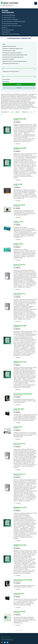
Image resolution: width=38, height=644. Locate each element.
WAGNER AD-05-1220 (25, 508)
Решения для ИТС (6, 32)
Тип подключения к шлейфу (9, 51)
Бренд (4, 44)
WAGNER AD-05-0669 (25, 326)
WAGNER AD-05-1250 (25, 363)
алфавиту (18, 112)
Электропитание (6, 79)
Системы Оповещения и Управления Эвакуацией (13, 21)
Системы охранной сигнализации (10, 24)
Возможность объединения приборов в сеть (13, 48)
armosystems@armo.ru (6, 636)
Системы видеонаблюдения (9, 15)
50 (2, 115)
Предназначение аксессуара (9, 46)
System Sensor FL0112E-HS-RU (25, 394)
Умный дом (4, 28)
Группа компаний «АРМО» (6, 638)
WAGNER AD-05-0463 (25, 149)
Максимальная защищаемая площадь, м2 (12, 53)
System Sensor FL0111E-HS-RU (25, 580)
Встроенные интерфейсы (8, 59)
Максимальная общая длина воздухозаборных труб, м (15, 55)
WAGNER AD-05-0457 (25, 120)
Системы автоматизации (8, 30)
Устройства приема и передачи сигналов (12, 26)
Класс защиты (6, 82)
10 (31, 112)
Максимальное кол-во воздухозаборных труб (13, 57)
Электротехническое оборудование (10, 34)
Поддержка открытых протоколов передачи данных (14, 61)
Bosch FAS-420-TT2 (25, 475)
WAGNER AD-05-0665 (25, 546)
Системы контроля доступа (8, 17)
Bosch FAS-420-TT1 (25, 294)
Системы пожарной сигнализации (10, 19)
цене (12, 112)
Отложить (18, 144)
